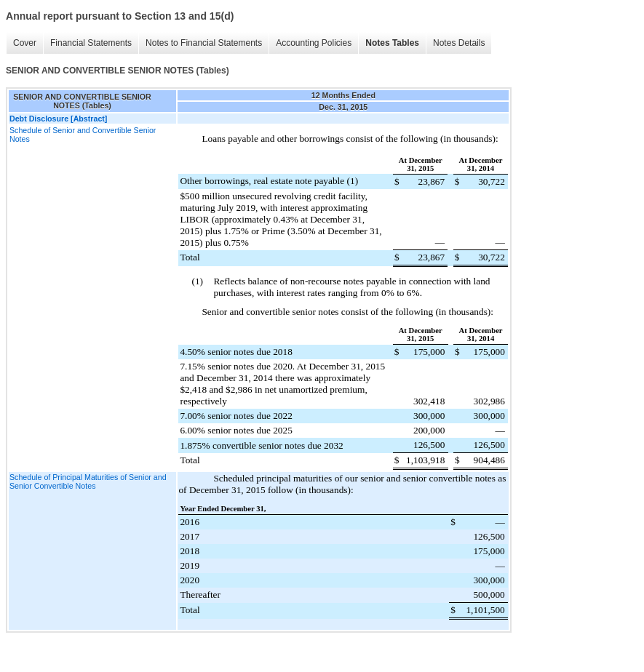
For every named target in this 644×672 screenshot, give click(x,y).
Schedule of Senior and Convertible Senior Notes (83, 135)
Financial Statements (91, 43)
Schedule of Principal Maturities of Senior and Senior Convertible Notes (88, 481)
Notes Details (459, 43)
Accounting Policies (314, 43)
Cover (25, 43)
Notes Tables (392, 43)
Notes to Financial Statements (204, 43)
